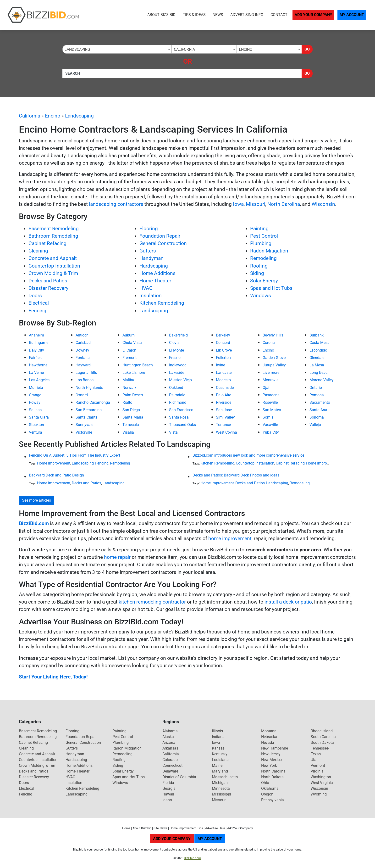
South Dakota (322, 742)
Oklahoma (270, 788)
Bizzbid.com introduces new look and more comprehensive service (248, 455)
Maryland (220, 771)
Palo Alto (224, 395)
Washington (321, 777)
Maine (217, 765)
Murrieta (36, 388)
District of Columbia (179, 777)
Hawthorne (38, 365)
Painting (259, 229)
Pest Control (264, 236)
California (30, 116)
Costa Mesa (320, 343)
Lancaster (224, 372)
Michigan (220, 783)
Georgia (169, 788)
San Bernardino (89, 410)
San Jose (224, 410)
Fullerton (223, 358)
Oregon (267, 794)
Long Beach (320, 372)
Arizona (169, 742)
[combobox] (117, 49)
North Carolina (284, 204)
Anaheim (36, 335)
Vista (173, 432)
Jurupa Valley (274, 365)
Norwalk (129, 388)
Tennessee (320, 748)
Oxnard (82, 395)
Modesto (223, 380)
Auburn (129, 335)
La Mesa (317, 365)
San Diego (131, 410)
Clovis (174, 343)
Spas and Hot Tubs (271, 288)
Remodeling (263, 258)
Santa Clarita (87, 417)
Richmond (178, 402)
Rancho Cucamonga (93, 402)
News (218, 15)
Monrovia (271, 380)
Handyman (152, 258)
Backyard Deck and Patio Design (56, 475)
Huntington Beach (138, 365)
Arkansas (170, 748)
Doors (35, 296)
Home (126, 828)
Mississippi (221, 794)
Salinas (35, 410)
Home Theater (155, 281)
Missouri (256, 204)
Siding (257, 273)
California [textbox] (184, 49)
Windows (261, 296)
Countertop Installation (54, 266)
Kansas (218, 748)
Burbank (317, 335)
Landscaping (79, 116)
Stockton (36, 425)
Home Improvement (54, 463)
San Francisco (181, 410)
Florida (168, 783)
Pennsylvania (273, 800)
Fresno (175, 358)
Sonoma (317, 417)
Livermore (271, 372)
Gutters (148, 251)
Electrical (39, 303)
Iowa (238, 204)
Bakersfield (178, 335)
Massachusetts (225, 777)
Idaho (167, 800)
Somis (268, 417)
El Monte (176, 350)
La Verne (36, 372)
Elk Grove (224, 350)
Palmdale (177, 395)
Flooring (149, 229)
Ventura (36, 432)
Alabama (170, 731)
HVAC (146, 288)
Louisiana (220, 760)
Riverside (224, 402)
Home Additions (157, 273)
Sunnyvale (84, 425)
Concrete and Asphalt (53, 258)
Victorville (84, 432)
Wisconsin (323, 204)
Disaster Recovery (48, 288)
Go (307, 49)
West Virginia (322, 783)
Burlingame (39, 343)
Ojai (266, 388)
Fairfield (36, 358)
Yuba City (271, 432)
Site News (160, 828)
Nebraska (269, 737)
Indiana (218, 737)
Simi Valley (225, 417)
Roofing (259, 266)
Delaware (170, 771)
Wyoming (319, 794)
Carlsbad (83, 343)
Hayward (83, 365)
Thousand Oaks (182, 425)
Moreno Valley (322, 380)
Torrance (223, 425)
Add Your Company (313, 15)
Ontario (316, 388)
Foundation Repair (160, 236)
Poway (35, 402)
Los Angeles (39, 380)
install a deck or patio (288, 602)
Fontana (83, 358)
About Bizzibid (161, 15)
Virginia (317, 771)
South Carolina (323, 737)
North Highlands (89, 388)
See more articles (36, 500)
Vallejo (315, 425)
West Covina (226, 432)
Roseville (270, 402)
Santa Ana (318, 410)
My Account (352, 15)
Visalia (128, 432)
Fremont (130, 358)
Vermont (318, 765)
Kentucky (220, 754)
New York (269, 765)
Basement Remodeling (54, 229)
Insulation (151, 296)
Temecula (131, 425)
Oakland (176, 388)
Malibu (128, 380)
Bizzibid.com (192, 858)
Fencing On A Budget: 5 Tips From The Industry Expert (74, 455)
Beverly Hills (273, 335)
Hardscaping (154, 266)
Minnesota (221, 788)
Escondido (318, 350)
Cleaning (38, 251)
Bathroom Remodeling (53, 236)
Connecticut (172, 765)
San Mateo (272, 410)
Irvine (221, 365)
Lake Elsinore (134, 372)
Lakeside (177, 372)
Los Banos (85, 380)
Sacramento (320, 402)
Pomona (317, 395)
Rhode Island (322, 731)
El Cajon (129, 350)
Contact (279, 15)
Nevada (268, 742)
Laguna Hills (86, 372)
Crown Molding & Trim (53, 273)
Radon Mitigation (269, 251)
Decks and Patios (48, 281)
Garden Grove (274, 358)
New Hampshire (275, 748)
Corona (269, 343)
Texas (316, 754)
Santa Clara (39, 417)
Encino (53, 116)
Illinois (217, 731)
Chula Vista (132, 343)
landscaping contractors (116, 204)
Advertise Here (215, 828)
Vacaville (270, 425)
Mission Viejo (180, 380)
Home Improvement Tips (186, 828)
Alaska (168, 737)
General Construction (163, 243)
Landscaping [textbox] (77, 49)
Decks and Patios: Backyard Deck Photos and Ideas (236, 475)
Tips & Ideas (194, 15)
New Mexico (271, 760)
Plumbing (261, 243)
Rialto (127, 402)
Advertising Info (247, 15)
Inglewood (178, 365)
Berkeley (223, 335)
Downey (82, 350)
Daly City (36, 350)
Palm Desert (133, 395)
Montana (269, 731)
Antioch (82, 335)
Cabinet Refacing (47, 243)
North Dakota (272, 777)
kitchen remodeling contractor (152, 602)
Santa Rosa (179, 417)
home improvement (230, 538)
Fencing (37, 311)
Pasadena (271, 395)
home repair (117, 557)
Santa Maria (133, 417)
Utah (315, 760)
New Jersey (271, 754)
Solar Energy (264, 281)
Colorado (170, 760)
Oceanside (225, 388)
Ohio (265, 783)
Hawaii (168, 794)
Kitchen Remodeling (162, 303)
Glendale (317, 358)
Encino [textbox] (246, 49)
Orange (35, 395)
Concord (223, 343)
